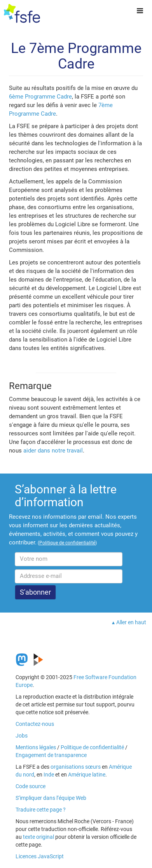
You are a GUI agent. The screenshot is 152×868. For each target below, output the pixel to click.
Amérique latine (87, 775)
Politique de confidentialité (92, 747)
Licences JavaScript (40, 856)
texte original (38, 837)
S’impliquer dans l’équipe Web (51, 798)
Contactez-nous (35, 724)
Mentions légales (36, 747)
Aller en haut (131, 622)
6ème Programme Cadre (40, 97)
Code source (31, 786)
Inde (49, 775)
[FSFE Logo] (22, 14)
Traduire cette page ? (41, 810)
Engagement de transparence (51, 755)
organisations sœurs (76, 767)
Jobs (22, 736)
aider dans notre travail (53, 451)
